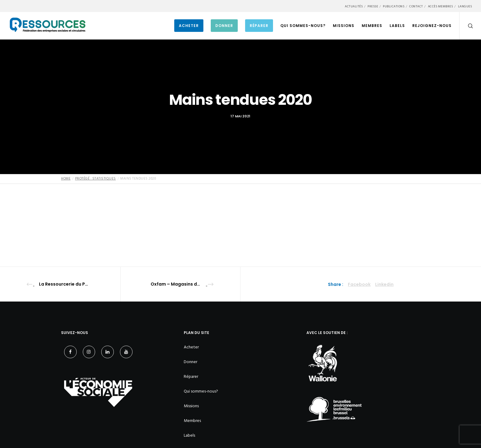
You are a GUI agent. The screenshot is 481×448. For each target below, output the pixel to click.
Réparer (191, 376)
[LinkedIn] (108, 352)
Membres (192, 421)
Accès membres (441, 6)
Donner (190, 362)
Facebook (359, 284)
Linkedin (384, 284)
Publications (394, 6)
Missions (191, 406)
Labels (189, 435)
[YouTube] (126, 352)
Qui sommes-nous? (201, 391)
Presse (373, 6)
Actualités (354, 6)
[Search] (466, 26)
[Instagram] (89, 352)
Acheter (191, 347)
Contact (416, 6)
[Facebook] (70, 352)
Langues (465, 6)
